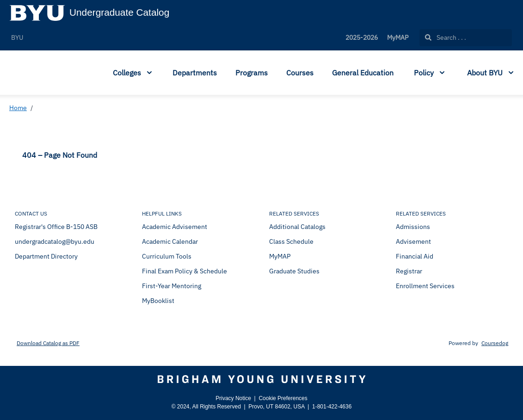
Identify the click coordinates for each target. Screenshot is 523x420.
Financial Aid (415, 256)
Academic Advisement (175, 227)
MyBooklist (158, 301)
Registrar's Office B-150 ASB (56, 227)
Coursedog (495, 343)
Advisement (413, 241)
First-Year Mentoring (172, 286)
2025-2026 (362, 37)
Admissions (413, 227)
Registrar (409, 271)
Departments (195, 73)
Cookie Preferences (283, 398)
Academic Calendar (170, 241)
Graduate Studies (294, 271)
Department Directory (46, 256)
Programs (252, 73)
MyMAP (398, 37)
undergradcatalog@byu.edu (55, 241)
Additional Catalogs (297, 227)
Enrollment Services (425, 286)
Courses (300, 73)
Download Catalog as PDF (48, 343)
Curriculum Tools (167, 256)
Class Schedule (291, 241)
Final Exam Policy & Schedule (185, 271)
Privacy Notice (233, 398)
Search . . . (446, 37)
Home (18, 108)
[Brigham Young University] (261, 379)
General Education (363, 73)
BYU (17, 37)
